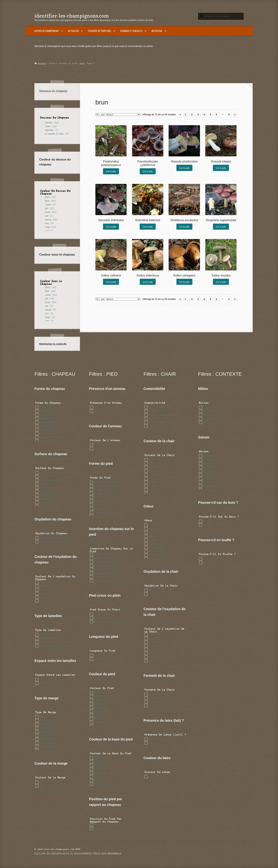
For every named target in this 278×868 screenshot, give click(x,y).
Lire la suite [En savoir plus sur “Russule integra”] (221, 168)
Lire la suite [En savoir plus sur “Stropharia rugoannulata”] (221, 227)
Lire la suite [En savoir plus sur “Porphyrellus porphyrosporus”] (111, 171)
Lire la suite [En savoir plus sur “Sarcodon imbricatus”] (111, 227)
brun (82, 63)
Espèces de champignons (47, 31)
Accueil (42, 63)
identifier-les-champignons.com (72, 16)
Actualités (73, 31)
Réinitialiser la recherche (53, 344)
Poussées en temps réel (100, 31)
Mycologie (157, 31)
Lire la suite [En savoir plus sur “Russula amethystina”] (184, 168)
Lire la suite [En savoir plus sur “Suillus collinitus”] (111, 282)
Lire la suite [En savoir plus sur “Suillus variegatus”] (184, 282)
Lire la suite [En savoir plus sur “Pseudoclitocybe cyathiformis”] (148, 171)
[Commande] (118, 115)
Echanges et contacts (131, 31)
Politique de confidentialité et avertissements (63, 853)
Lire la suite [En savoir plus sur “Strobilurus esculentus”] (184, 227)
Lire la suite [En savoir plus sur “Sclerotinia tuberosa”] (148, 227)
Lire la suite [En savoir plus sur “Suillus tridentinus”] (148, 282)
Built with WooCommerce (108, 853)
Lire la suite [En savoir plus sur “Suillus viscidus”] (221, 282)
